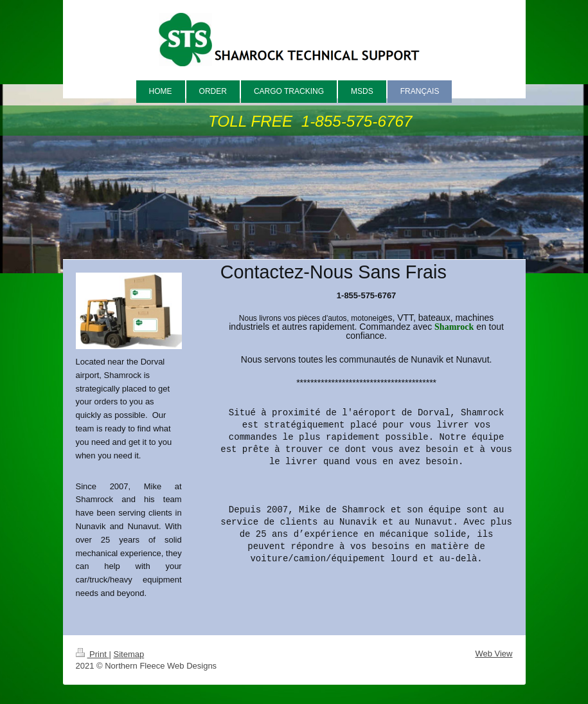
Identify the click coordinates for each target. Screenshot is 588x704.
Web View (494, 654)
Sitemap (129, 654)
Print (93, 654)
